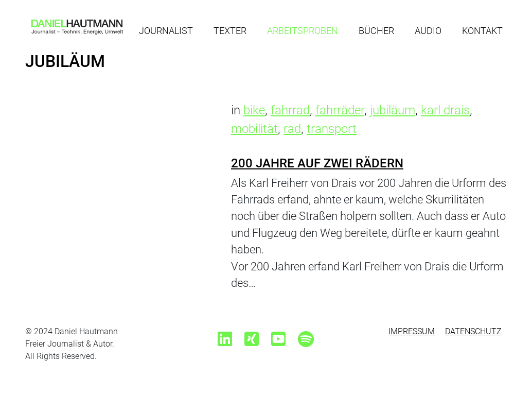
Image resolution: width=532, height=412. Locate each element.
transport (332, 129)
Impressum (412, 331)
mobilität (254, 129)
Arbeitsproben (303, 31)
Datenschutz (473, 331)
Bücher (376, 31)
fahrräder (340, 110)
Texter (230, 31)
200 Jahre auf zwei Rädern (317, 163)
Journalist (166, 31)
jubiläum (393, 110)
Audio (428, 31)
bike (254, 110)
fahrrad (290, 110)
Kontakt (482, 31)
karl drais (445, 110)
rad (292, 129)
